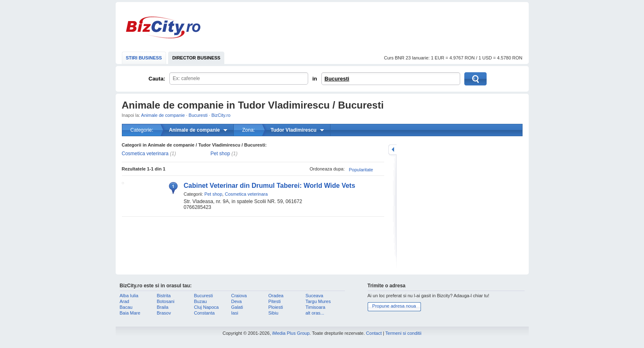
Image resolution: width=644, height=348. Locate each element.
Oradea (276, 296)
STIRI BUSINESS (144, 58)
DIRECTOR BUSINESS (196, 58)
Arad (125, 301)
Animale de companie (163, 115)
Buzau (201, 301)
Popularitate (361, 170)
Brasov (164, 313)
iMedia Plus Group (291, 333)
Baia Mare (130, 313)
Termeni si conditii (403, 333)
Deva (237, 301)
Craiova (239, 296)
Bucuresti (337, 79)
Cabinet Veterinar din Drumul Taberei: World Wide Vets (270, 186)
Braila (163, 307)
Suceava (315, 296)
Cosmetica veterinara (145, 154)
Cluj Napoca (207, 307)
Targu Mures (318, 301)
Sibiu (273, 313)
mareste (392, 150)
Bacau (126, 307)
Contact (374, 333)
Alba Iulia (129, 296)
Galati (237, 307)
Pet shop (220, 154)
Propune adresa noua (394, 306)
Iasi (235, 313)
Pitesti (275, 301)
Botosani (166, 301)
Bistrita (164, 296)
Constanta (204, 313)
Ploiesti (276, 307)
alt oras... (315, 313)
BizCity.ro (163, 27)
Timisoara (316, 307)
